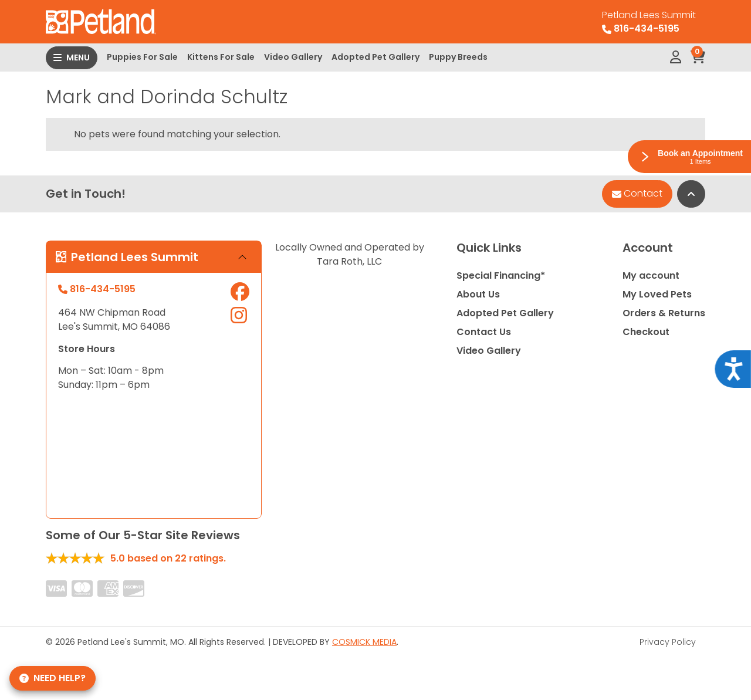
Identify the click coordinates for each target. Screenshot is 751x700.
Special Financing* (501, 275)
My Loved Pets (657, 294)
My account (651, 275)
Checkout (646, 332)
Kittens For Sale (221, 57)
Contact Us (484, 332)
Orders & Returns (664, 313)
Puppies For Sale (142, 57)
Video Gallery (293, 57)
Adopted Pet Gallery (375, 57)
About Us (478, 294)
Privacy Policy (668, 642)
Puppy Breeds (458, 57)
